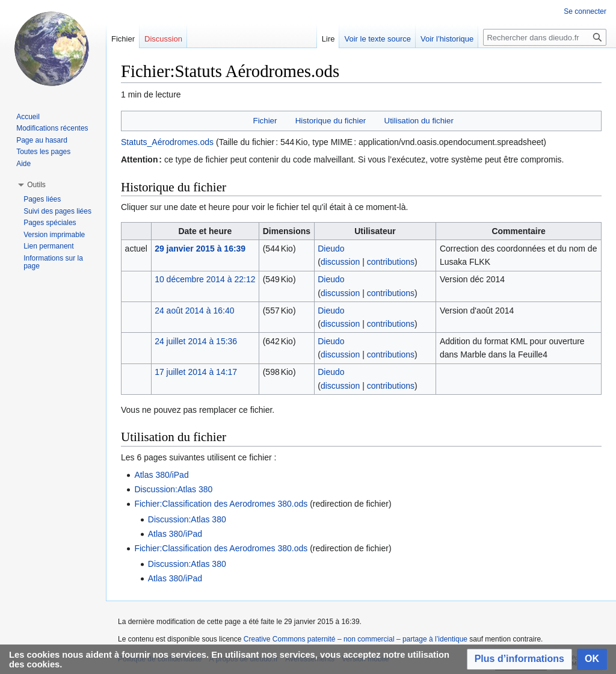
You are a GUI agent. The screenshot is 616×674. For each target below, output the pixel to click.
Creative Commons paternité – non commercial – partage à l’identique (356, 639)
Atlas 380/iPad (161, 475)
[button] (519, 659)
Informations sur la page (53, 262)
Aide (23, 164)
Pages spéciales (50, 223)
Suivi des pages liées (57, 211)
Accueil (28, 117)
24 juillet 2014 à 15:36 (196, 341)
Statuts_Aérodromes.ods (167, 142)
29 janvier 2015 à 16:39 (200, 249)
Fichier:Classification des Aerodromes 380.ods (221, 504)
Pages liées (42, 199)
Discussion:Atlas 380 (173, 489)
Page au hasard (42, 140)
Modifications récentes (52, 128)
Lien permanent (48, 246)
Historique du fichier (331, 121)
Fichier (265, 121)
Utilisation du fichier (419, 121)
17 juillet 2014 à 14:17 (196, 372)
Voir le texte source (377, 39)
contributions (391, 262)
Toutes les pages (43, 152)
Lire (328, 39)
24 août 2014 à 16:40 (194, 311)
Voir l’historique (447, 39)
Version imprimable (54, 235)
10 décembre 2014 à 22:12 (205, 279)
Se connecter (585, 11)
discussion (340, 262)
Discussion (163, 39)
